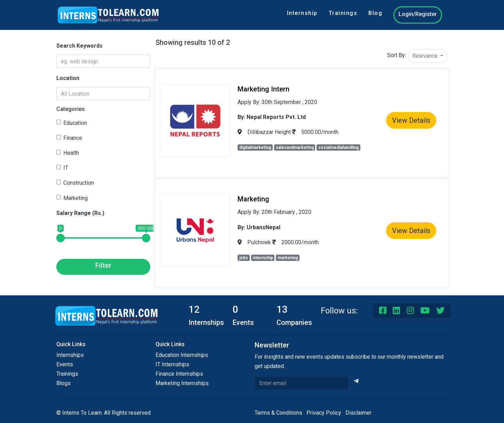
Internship (302, 13)
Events (65, 364)
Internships (70, 355)
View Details (411, 120)
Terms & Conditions (278, 413)
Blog (375, 13)
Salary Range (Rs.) (80, 213)
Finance (73, 138)
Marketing (75, 198)
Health (71, 153)
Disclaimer (358, 413)
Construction (79, 183)
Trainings (343, 13)
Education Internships (182, 355)
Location (68, 78)
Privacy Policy (324, 413)
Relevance (426, 56)
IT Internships (172, 364)
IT (66, 168)
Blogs (63, 383)
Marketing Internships (182, 383)
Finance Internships (179, 374)
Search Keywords (79, 46)
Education (75, 123)
